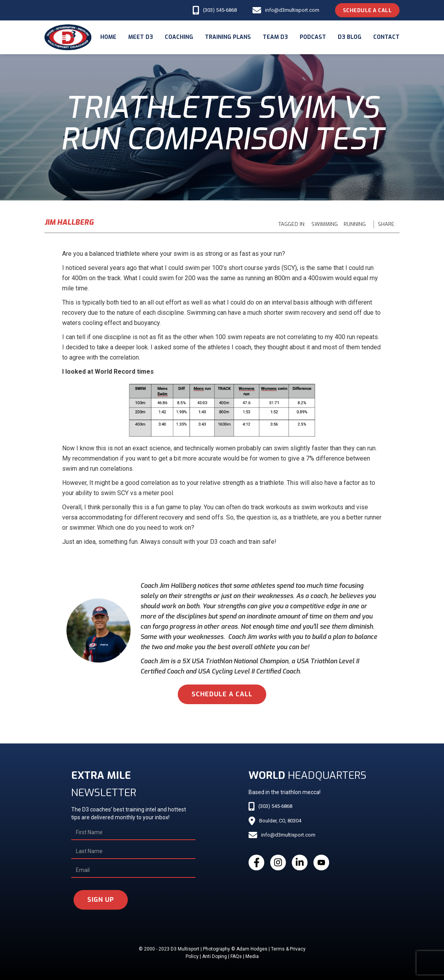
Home (108, 37)
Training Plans (228, 37)
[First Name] (133, 833)
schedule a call (222, 694)
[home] (68, 37)
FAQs (236, 956)
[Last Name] (133, 852)
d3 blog (350, 37)
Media (252, 956)
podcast (313, 37)
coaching (179, 37)
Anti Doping (215, 956)
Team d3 (275, 37)
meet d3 (141, 37)
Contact (386, 37)
